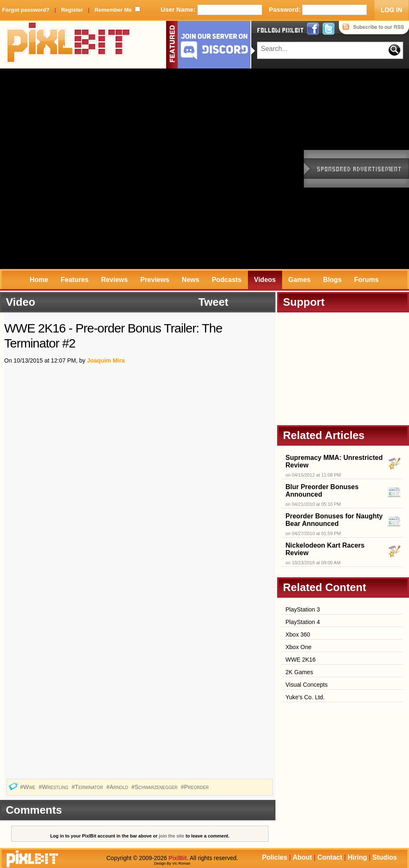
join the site (172, 836)
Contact (330, 857)
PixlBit (69, 45)
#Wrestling (54, 787)
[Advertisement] (100, 169)
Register (72, 10)
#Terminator (88, 787)
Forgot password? (26, 10)
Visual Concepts (307, 685)
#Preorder (196, 787)
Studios (385, 857)
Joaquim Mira (106, 360)
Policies (275, 857)
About (302, 857)
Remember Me (113, 10)
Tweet (213, 302)
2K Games (299, 672)
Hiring (357, 857)
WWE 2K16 (300, 660)
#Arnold (118, 787)
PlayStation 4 (303, 622)
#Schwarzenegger (155, 787)
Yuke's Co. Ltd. (305, 697)
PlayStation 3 (303, 609)
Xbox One (298, 647)
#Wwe (29, 787)
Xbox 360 (298, 635)
